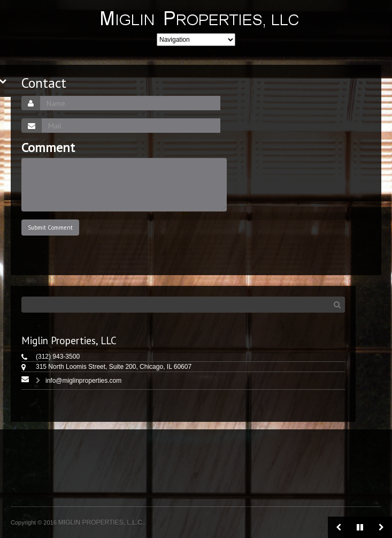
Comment (48, 148)
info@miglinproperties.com (83, 381)
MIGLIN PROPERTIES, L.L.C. (101, 522)
